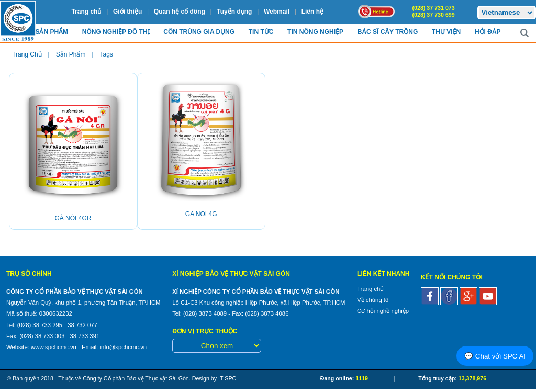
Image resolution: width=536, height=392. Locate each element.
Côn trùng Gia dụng (199, 32)
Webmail (277, 12)
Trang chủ (86, 12)
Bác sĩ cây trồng (388, 32)
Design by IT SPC (214, 378)
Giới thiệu (127, 12)
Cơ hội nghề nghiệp (383, 311)
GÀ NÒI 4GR (73, 218)
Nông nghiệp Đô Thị (116, 32)
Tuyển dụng (234, 12)
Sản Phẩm (52, 32)
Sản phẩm (71, 54)
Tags (107, 54)
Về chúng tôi (373, 300)
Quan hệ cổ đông (180, 12)
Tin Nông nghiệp (315, 32)
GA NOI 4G (201, 214)
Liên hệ (312, 12)
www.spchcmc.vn (54, 347)
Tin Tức (261, 32)
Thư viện (446, 32)
